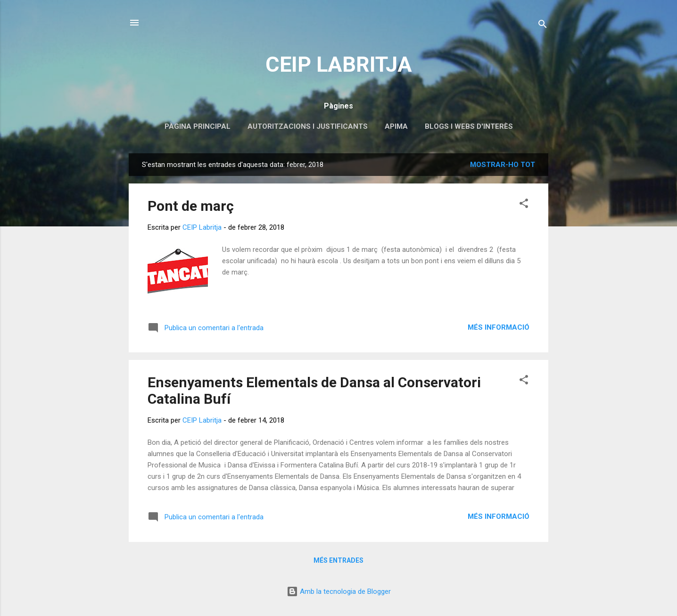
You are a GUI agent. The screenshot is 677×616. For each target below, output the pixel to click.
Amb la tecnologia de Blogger (339, 591)
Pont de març (191, 206)
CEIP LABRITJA (339, 64)
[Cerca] (543, 26)
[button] (524, 205)
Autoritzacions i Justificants (308, 126)
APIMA (396, 126)
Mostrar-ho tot (503, 165)
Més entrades (338, 560)
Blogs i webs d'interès (469, 126)
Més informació (499, 327)
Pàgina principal (198, 126)
